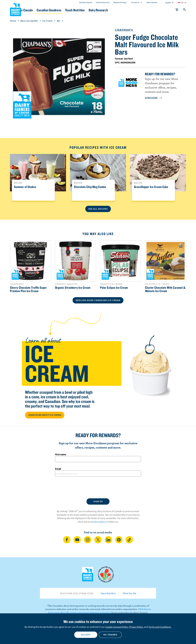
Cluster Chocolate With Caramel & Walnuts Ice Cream (165, 289)
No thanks (110, 635)
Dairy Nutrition (108, 593)
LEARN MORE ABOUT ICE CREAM (45, 415)
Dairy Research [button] (127, 10)
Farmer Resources (103, 2)
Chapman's (124, 30)
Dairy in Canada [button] (39, 10)
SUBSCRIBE (153, 98)
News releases (152, 2)
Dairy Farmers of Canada (15, 9)
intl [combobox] (182, 3)
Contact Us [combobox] (135, 2)
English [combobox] (168, 3)
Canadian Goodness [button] (69, 10)
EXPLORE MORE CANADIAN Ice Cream (98, 300)
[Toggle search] (185, 10)
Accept (86, 635)
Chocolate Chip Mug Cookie (90, 187)
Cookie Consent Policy (117, 627)
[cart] (177, 10)
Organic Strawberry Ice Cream (73, 287)
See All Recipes (98, 209)
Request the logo (120, 2)
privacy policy (98, 522)
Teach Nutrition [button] (99, 10)
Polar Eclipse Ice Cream (114, 287)
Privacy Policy (136, 627)
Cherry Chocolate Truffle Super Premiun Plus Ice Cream (28, 289)
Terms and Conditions (160, 627)
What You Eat (129, 593)
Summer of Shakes (25, 187)
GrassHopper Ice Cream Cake (151, 187)
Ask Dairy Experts (86, 2)
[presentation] (98, 487)
